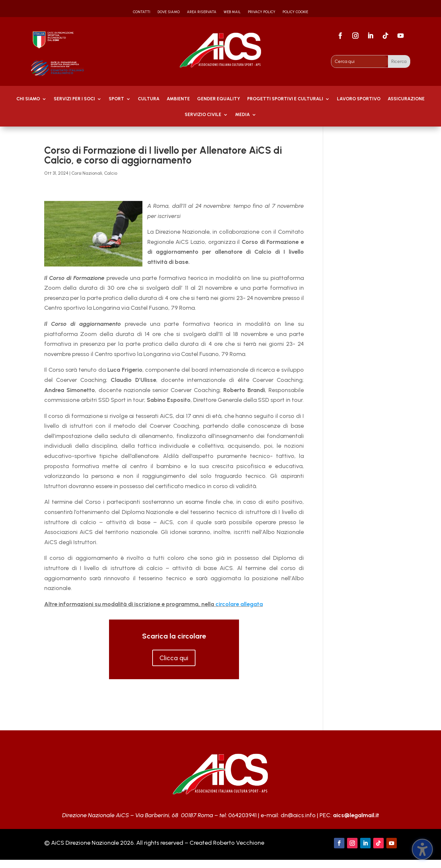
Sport (116, 99)
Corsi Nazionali (87, 173)
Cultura (149, 99)
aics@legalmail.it (356, 815)
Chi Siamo (28, 99)
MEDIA (242, 115)
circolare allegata (239, 604)
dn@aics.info (298, 815)
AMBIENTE (178, 99)
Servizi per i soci (74, 99)
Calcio (111, 173)
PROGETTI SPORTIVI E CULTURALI (285, 99)
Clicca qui (174, 658)
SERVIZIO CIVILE (203, 115)
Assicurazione (406, 99)
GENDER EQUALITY (219, 99)
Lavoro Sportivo (359, 99)
